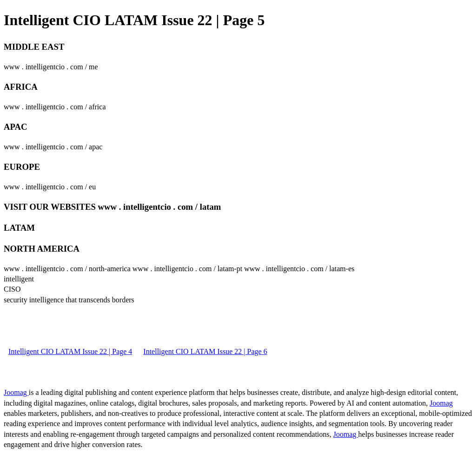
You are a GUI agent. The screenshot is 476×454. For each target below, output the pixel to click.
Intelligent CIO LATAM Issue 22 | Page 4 (70, 351)
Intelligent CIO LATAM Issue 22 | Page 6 (205, 351)
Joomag (16, 392)
